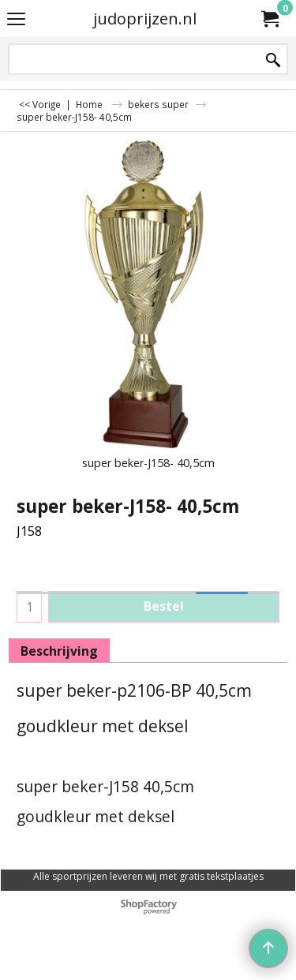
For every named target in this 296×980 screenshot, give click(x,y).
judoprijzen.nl (145, 19)
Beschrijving (59, 651)
